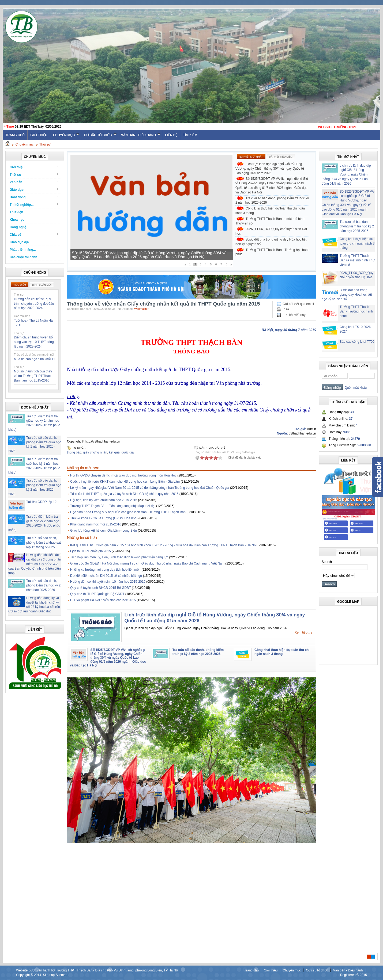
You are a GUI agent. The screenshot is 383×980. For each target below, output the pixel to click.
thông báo (74, 452)
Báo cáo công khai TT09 (357, 342)
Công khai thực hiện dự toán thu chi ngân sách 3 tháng (270, 211)
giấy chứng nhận (95, 452)
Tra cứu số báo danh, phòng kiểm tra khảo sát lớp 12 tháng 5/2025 (44, 543)
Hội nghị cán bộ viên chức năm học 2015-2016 (104, 500)
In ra (286, 309)
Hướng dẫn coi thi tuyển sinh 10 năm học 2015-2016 (108, 582)
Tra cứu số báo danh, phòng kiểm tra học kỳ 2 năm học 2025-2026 (43, 585)
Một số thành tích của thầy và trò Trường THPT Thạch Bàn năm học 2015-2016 (33, 376)
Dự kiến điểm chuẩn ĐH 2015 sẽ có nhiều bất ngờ (106, 576)
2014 (38, 975)
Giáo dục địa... (20, 242)
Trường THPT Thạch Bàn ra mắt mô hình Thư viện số (270, 221)
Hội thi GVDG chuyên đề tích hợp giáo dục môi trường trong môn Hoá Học (123, 475)
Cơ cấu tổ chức (100, 135)
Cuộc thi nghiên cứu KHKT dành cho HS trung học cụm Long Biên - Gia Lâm (125, 482)
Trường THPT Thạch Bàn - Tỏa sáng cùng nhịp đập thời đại (113, 506)
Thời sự (45, 144)
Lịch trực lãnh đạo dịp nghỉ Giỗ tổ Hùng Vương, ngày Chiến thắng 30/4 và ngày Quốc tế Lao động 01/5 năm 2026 (270, 169)
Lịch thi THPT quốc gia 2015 (91, 551)
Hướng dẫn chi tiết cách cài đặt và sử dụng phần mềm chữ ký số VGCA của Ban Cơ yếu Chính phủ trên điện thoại (35, 564)
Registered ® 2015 (354, 975)
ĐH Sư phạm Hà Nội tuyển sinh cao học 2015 (103, 600)
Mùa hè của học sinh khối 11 (35, 359)
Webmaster (141, 309)
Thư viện (16, 212)
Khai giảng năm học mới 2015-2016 (96, 524)
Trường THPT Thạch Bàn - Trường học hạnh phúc (272, 252)
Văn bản (34, 182)
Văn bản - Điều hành (141, 135)
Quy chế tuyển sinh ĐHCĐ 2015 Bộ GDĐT (101, 588)
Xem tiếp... (302, 632)
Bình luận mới (42, 285)
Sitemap (49, 975)
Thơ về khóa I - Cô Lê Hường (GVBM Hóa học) (104, 518)
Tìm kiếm (190, 135)
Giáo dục (34, 190)
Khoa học (17, 220)
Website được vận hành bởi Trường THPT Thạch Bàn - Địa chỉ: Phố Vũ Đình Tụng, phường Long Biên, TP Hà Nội (97, 970)
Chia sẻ (34, 234)
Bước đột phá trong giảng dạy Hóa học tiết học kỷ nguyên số (271, 242)
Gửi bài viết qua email (298, 304)
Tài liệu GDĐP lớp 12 (41, 502)
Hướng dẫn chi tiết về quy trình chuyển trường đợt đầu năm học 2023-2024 (34, 304)
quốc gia (127, 452)
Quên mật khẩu (355, 388)
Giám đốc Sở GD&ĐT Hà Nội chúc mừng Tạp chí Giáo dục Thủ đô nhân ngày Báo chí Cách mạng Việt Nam (147, 563)
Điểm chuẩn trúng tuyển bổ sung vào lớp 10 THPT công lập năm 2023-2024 (34, 342)
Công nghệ (18, 227)
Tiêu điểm (20, 285)
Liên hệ (171, 135)
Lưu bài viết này (294, 315)
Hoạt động (34, 197)
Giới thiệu (39, 135)
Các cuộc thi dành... (25, 257)
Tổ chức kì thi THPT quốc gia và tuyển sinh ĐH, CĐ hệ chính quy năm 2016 (124, 494)
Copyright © (25, 975)
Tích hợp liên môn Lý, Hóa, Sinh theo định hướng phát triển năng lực (119, 557)
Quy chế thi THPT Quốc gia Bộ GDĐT (97, 594)
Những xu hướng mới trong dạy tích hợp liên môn (105, 570)
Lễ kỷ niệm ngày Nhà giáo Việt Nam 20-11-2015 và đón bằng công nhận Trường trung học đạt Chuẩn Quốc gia (150, 488)
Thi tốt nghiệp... (34, 205)
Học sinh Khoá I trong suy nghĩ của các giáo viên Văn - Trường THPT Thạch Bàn (128, 512)
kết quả (114, 452)
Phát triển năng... (23, 250)
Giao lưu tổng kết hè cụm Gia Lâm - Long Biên (104, 531)
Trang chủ (251, 970)
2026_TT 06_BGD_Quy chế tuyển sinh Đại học (271, 231)
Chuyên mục (66, 135)
